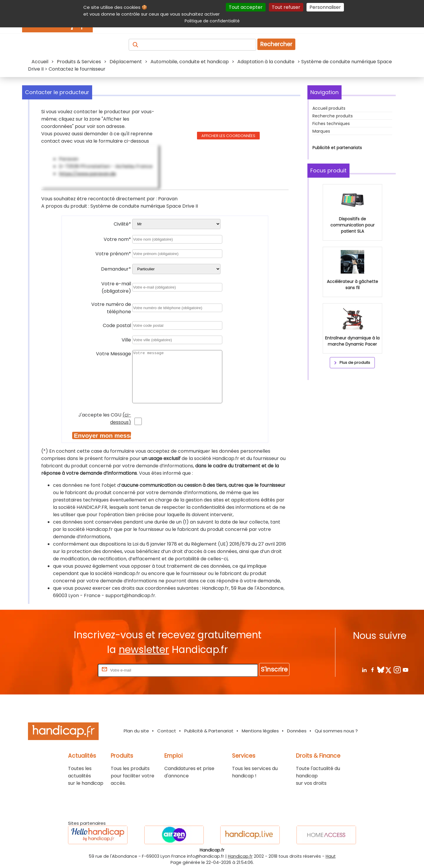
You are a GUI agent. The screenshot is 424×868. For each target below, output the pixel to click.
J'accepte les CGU (105, 419)
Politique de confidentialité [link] (212, 21)
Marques (321, 131)
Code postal (117, 325)
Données (297, 731)
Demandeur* (116, 269)
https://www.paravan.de (87, 174)
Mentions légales (260, 731)
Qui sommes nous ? (336, 731)
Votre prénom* (113, 254)
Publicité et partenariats (337, 148)
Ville (126, 340)
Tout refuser (286, 7)
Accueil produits (329, 108)
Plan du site (136, 731)
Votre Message (114, 354)
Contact (167, 731)
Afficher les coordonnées (228, 136)
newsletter (144, 650)
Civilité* (122, 224)
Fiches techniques (331, 124)
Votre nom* (117, 239)
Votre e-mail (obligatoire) (116, 287)
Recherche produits (333, 116)
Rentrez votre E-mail (73, 670)
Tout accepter (246, 7)
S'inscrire (274, 669)
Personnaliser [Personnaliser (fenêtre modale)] (325, 7)
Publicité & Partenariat (209, 731)
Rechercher (276, 44)
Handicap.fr (240, 856)
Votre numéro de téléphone (111, 308)
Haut (331, 856)
